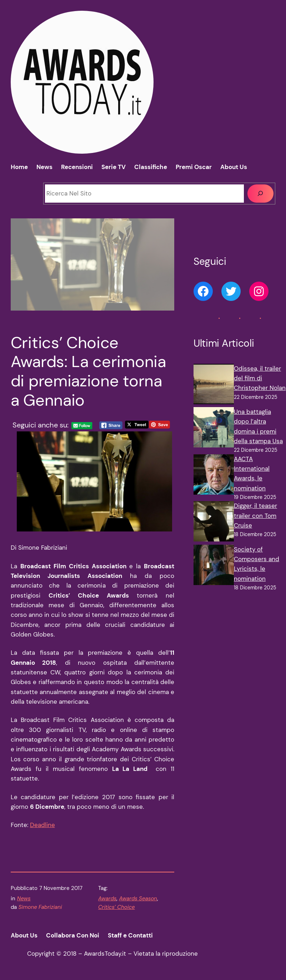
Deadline (42, 825)
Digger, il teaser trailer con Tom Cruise (255, 516)
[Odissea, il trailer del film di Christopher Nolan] (214, 385)
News (24, 899)
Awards (107, 899)
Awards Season (138, 899)
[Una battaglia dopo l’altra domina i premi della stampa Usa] (214, 429)
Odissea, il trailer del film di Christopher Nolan (260, 378)
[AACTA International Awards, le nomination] (214, 476)
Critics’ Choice (117, 907)
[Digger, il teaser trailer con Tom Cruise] (214, 523)
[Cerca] (261, 194)
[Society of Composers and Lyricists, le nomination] (214, 566)
